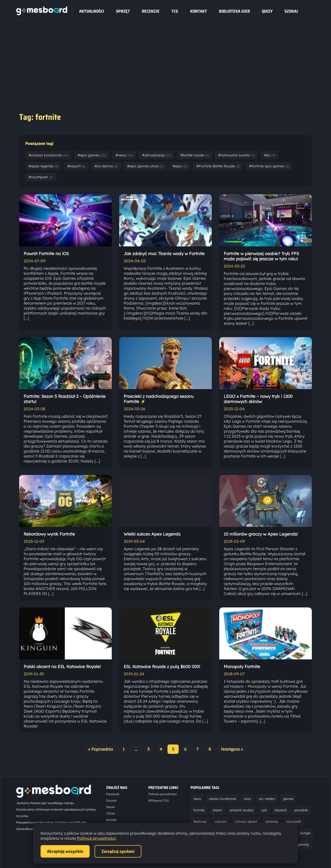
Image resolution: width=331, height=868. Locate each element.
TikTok (110, 813)
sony (247, 799)
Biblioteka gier (234, 11)
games (288, 799)
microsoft (294, 822)
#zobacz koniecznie (48, 155)
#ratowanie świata (236, 155)
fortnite (199, 810)
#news (124, 155)
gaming (303, 844)
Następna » (232, 749)
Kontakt (199, 11)
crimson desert (246, 822)
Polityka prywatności (163, 794)
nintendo (272, 822)
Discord (111, 800)
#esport (76, 166)
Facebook (113, 794)
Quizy (267, 11)
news (197, 799)
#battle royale (195, 155)
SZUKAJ (291, 11)
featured (200, 822)
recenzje (151, 11)
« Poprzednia (100, 749)
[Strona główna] (42, 14)
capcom (221, 822)
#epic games (92, 155)
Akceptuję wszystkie (65, 851)
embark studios (242, 810)
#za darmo (106, 166)
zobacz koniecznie (222, 799)
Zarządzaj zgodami (118, 851)
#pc (270, 155)
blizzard (281, 810)
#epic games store (145, 166)
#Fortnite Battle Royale (218, 166)
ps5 (264, 810)
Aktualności (92, 11)
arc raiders (267, 799)
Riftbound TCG (159, 800)
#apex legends (43, 166)
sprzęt (123, 11)
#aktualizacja (157, 155)
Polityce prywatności (96, 838)
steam (217, 810)
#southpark (41, 177)
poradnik (301, 810)
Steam (110, 807)
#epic (180, 166)
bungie (305, 833)
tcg (175, 11)
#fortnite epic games (269, 166)
